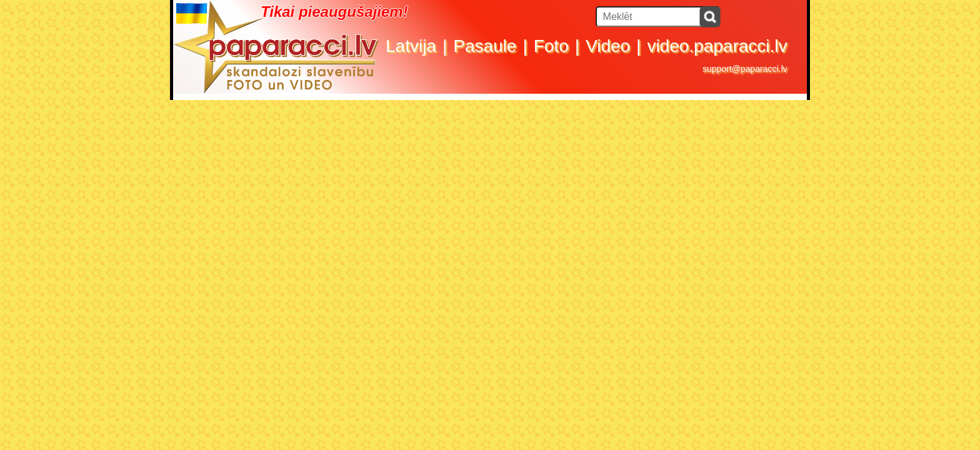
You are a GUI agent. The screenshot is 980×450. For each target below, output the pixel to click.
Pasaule (485, 46)
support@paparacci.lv (745, 69)
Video (608, 46)
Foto (551, 46)
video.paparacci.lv (717, 46)
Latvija (411, 46)
